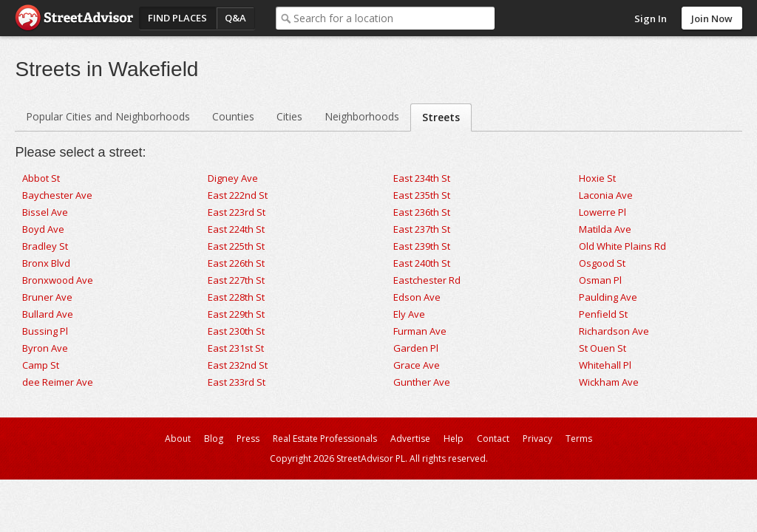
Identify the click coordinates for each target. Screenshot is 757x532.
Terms (579, 439)
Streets (441, 117)
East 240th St (422, 263)
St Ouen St (602, 348)
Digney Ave (233, 178)
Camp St (41, 365)
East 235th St (422, 195)
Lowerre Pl (602, 212)
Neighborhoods (362, 116)
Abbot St (41, 178)
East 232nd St (238, 365)
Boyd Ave (43, 229)
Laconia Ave (606, 195)
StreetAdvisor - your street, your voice (74, 18)
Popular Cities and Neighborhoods (108, 116)
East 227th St (236, 280)
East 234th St (422, 178)
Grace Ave (417, 365)
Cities (289, 116)
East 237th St (422, 229)
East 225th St (236, 246)
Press (248, 439)
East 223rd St (237, 212)
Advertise (410, 439)
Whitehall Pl (605, 365)
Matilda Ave (605, 229)
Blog (214, 439)
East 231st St (236, 348)
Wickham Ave (609, 382)
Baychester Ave (57, 195)
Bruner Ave (47, 297)
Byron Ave (45, 348)
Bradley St (45, 246)
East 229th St (236, 314)
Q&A (235, 18)
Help (454, 439)
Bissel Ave (45, 212)
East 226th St (236, 263)
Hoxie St (597, 178)
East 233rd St (237, 382)
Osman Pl (600, 280)
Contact (493, 439)
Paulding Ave (608, 297)
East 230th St (236, 331)
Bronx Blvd (46, 263)
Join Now (712, 18)
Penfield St (603, 314)
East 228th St (236, 297)
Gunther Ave (422, 382)
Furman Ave (420, 331)
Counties (233, 116)
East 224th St (236, 229)
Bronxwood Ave (58, 280)
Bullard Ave (48, 314)
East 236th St (422, 212)
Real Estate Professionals (325, 439)
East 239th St (422, 246)
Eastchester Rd (427, 280)
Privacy (537, 439)
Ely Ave (409, 314)
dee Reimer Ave (58, 382)
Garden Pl (416, 348)
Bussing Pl (45, 331)
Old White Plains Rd (622, 246)
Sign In (651, 18)
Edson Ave (417, 297)
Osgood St (602, 263)
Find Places (177, 18)
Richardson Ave (614, 331)
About (178, 439)
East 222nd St (238, 195)
